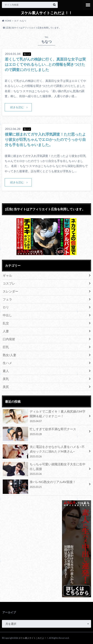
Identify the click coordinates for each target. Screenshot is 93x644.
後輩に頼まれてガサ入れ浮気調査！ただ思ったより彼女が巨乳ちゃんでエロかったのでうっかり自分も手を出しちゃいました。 (45, 139)
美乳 (6, 379)
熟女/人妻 (9, 355)
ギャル (7, 275)
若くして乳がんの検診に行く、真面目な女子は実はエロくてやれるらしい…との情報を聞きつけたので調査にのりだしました (45, 64)
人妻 (6, 331)
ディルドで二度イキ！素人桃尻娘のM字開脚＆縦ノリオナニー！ (45, 416)
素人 (6, 371)
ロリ (6, 307)
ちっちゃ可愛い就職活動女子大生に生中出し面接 (45, 469)
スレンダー (10, 291)
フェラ (7, 299)
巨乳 (6, 347)
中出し (7, 315)
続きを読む (17, 107)
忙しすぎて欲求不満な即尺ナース (45, 432)
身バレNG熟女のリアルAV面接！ (45, 485)
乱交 (6, 323)
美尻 (6, 387)
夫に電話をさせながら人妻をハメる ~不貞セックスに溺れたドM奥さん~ (45, 452)
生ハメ (7, 363)
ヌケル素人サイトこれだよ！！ (46, 13)
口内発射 (9, 339)
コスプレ (9, 283)
